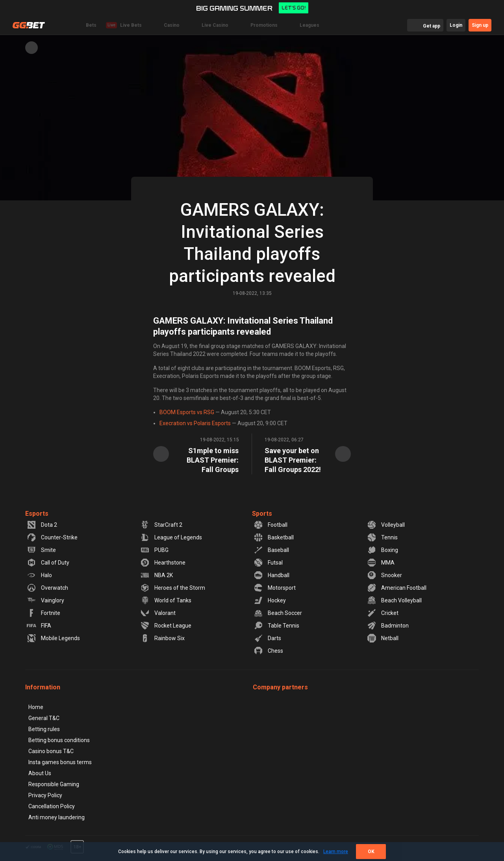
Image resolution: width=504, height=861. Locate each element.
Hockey (270, 600)
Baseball (271, 550)
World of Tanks (166, 600)
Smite (41, 550)
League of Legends (171, 537)
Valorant (158, 613)
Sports (262, 514)
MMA (381, 563)
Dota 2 (42, 525)
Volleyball (386, 525)
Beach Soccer (278, 613)
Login (456, 25)
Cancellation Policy (52, 806)
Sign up (480, 25)
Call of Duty (48, 563)
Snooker (384, 575)
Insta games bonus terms (60, 762)
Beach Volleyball (394, 600)
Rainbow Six (162, 638)
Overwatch (47, 588)
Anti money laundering (57, 817)
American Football (397, 588)
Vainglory (45, 600)
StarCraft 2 (161, 525)
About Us (40, 773)
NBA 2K (157, 575)
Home (36, 707)
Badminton (388, 626)
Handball (271, 575)
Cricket (383, 613)
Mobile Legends (53, 638)
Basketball (274, 537)
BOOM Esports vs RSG (187, 412)
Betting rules (44, 729)
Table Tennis (276, 626)
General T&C (44, 718)
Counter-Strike (52, 537)
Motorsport (275, 588)
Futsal (268, 563)
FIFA (39, 626)
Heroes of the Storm (173, 588)
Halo (39, 575)
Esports (37, 514)
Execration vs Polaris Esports (195, 423)
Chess (268, 651)
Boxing (383, 550)
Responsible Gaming (54, 784)
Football (271, 525)
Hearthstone (163, 563)
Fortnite (44, 613)
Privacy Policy (45, 795)
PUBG (154, 550)
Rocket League (166, 626)
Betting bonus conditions (59, 740)
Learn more (336, 852)
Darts (267, 638)
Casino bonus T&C (51, 751)
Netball (383, 638)
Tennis (382, 537)
